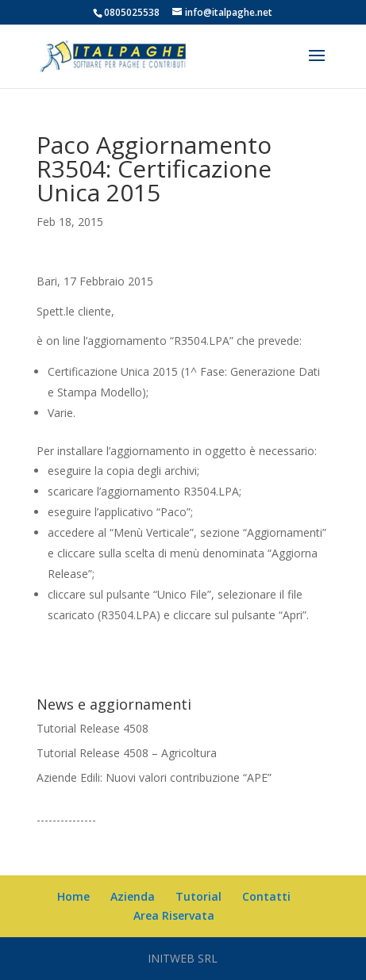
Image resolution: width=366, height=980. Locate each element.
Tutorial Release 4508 (92, 728)
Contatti (266, 896)
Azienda (133, 896)
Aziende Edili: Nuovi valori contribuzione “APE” (154, 777)
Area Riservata (174, 915)
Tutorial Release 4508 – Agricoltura (127, 753)
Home (73, 896)
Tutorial (198, 896)
